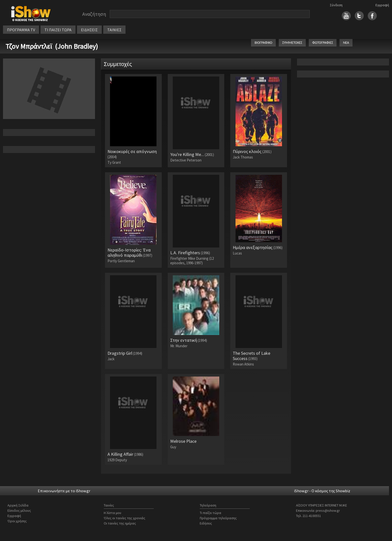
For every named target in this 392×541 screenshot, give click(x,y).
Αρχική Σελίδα (18, 505)
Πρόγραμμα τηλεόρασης (218, 518)
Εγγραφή (382, 5)
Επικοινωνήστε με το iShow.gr (64, 491)
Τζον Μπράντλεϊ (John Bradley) (52, 46)
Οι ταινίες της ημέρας (120, 523)
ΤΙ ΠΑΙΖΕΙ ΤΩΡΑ (58, 30)
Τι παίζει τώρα (210, 513)
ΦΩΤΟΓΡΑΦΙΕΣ (323, 43)
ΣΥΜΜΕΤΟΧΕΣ (292, 43)
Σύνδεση (336, 5)
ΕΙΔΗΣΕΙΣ (89, 30)
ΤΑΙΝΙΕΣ (114, 30)
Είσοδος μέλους (19, 510)
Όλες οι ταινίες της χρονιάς (124, 518)
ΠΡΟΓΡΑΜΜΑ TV (21, 30)
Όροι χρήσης (17, 521)
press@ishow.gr (328, 510)
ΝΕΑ (346, 43)
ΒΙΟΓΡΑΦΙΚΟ (263, 43)
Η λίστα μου (112, 513)
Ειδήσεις (206, 523)
